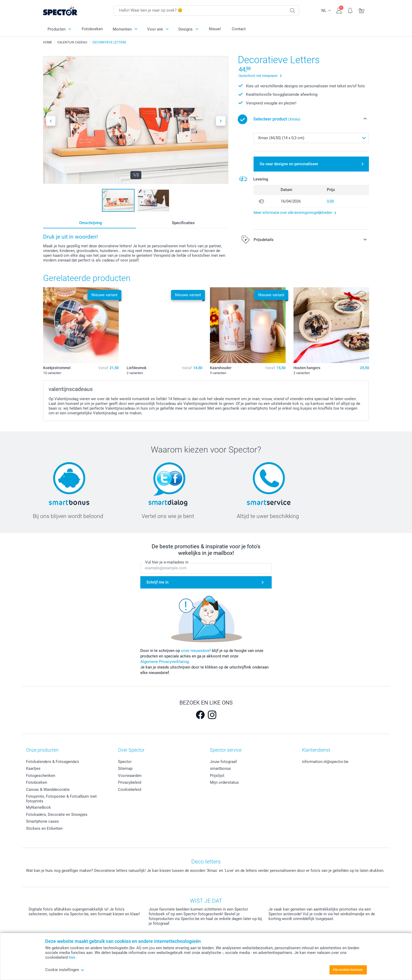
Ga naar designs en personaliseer (289, 164)
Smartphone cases (42, 821)
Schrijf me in (157, 582)
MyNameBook (38, 807)
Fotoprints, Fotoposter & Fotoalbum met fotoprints (61, 799)
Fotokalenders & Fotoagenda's (53, 762)
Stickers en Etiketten (44, 828)
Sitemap (125, 768)
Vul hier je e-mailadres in (167, 562)
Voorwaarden (130, 776)
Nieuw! (215, 29)
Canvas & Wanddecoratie (48, 790)
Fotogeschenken (41, 776)
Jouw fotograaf (223, 762)
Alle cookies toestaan (348, 970)
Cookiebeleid (130, 790)
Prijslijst (217, 776)
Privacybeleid (130, 782)
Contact (239, 29)
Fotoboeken (92, 29)
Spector (125, 762)
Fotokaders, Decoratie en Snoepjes (57, 815)
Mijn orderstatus (224, 782)
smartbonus (220, 768)
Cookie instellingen (65, 970)
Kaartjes (33, 768)
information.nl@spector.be (325, 762)
